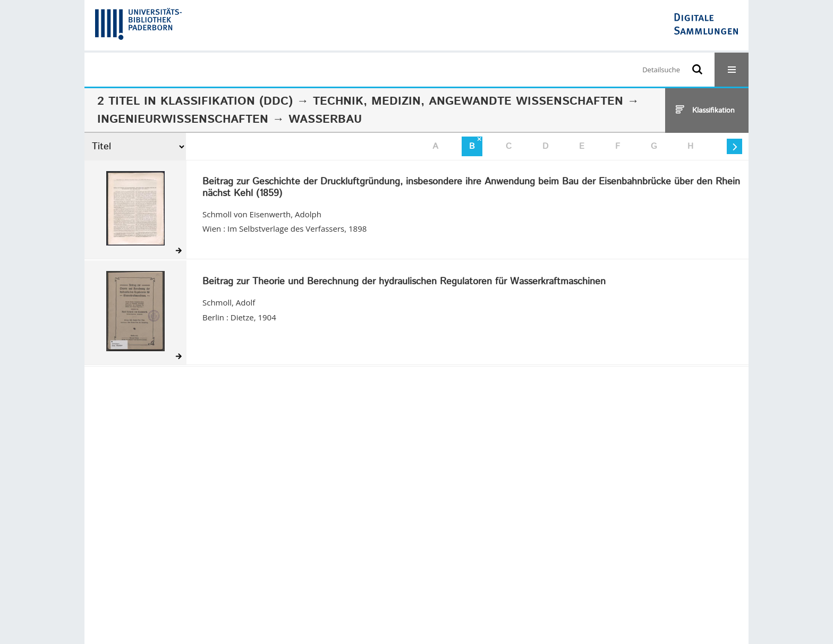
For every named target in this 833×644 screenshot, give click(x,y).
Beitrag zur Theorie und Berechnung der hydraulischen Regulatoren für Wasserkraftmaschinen (404, 282)
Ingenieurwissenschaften (183, 120)
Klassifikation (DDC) (227, 101)
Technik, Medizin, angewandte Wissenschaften (468, 101)
